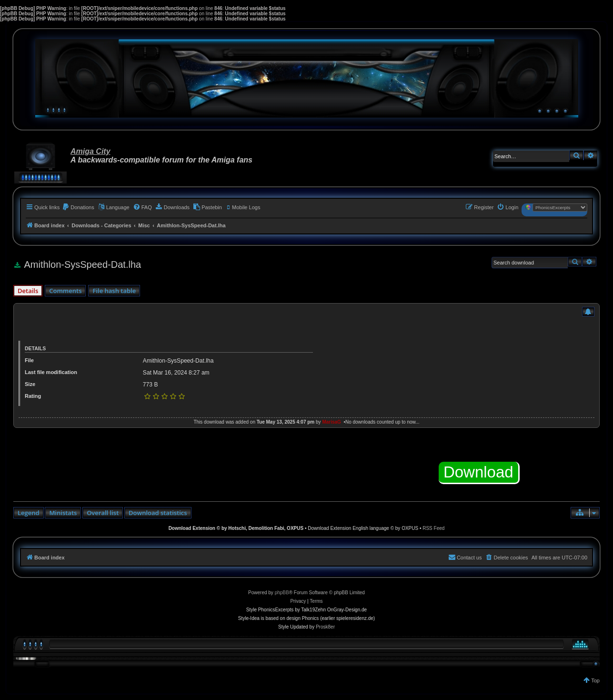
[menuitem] (78, 207)
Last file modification (51, 372)
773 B (151, 385)
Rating (33, 396)
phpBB (282, 593)
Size (30, 384)
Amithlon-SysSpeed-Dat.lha (178, 361)
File (29, 360)
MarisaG (331, 422)
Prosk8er (325, 627)
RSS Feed (433, 528)
